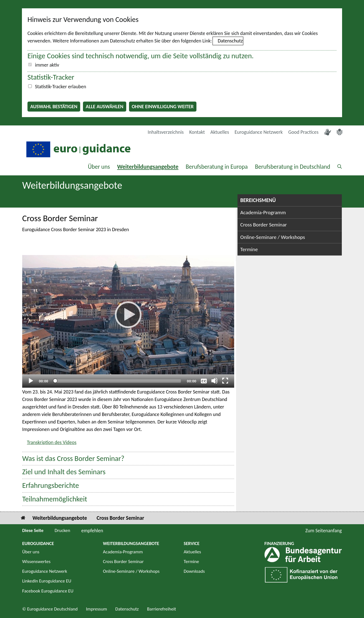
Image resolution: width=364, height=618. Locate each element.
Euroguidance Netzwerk (259, 132)
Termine (249, 249)
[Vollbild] (225, 381)
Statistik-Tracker (51, 77)
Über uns (99, 167)
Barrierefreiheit (162, 609)
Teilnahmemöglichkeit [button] (55, 499)
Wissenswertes (36, 562)
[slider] (117, 381)
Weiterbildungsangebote (148, 167)
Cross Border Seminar (264, 225)
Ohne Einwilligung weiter (163, 107)
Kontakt (197, 132)
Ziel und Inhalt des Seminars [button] (64, 472)
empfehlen (92, 531)
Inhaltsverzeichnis (166, 132)
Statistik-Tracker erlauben (60, 87)
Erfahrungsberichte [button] (51, 485)
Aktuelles (220, 132)
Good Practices (303, 132)
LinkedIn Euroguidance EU (47, 581)
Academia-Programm (263, 212)
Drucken (62, 530)
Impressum (97, 609)
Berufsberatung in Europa (217, 167)
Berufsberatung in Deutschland (293, 167)
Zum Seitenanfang (323, 531)
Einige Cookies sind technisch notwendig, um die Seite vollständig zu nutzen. (141, 56)
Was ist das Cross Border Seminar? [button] (73, 459)
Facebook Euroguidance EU (48, 591)
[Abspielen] (128, 315)
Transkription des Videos (52, 442)
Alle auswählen (105, 107)
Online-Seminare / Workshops (273, 237)
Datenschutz (230, 41)
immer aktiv (47, 65)
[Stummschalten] (214, 381)
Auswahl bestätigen (54, 107)
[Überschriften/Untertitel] (204, 381)
